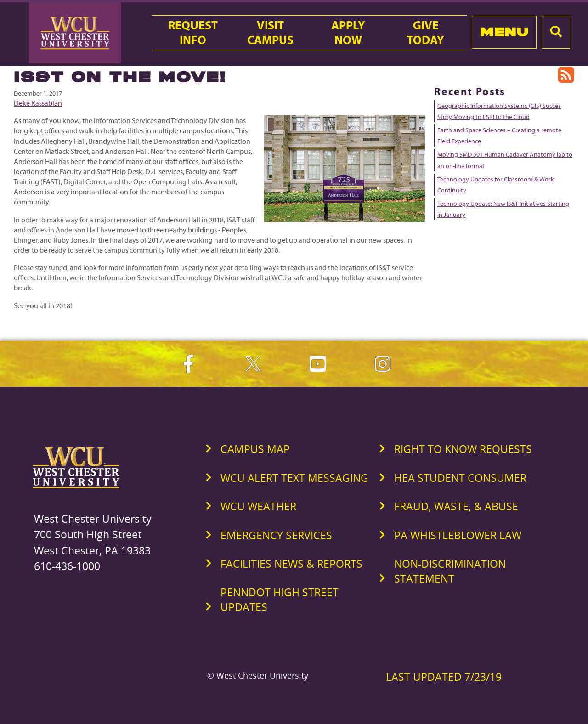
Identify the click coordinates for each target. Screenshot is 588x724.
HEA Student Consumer (460, 478)
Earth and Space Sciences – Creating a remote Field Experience (499, 136)
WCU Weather (258, 506)
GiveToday (426, 33)
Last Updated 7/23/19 (444, 677)
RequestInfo (193, 33)
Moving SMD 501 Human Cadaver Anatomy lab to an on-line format (505, 160)
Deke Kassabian (38, 103)
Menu (504, 32)
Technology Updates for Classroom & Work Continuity (496, 185)
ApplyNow (348, 33)
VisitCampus (270, 33)
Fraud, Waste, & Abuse (456, 506)
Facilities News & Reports (291, 564)
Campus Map (255, 449)
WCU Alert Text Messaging (294, 478)
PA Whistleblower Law (458, 535)
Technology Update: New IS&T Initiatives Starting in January (503, 209)
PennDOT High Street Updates (280, 600)
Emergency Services (276, 535)
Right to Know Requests (463, 449)
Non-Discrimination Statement (450, 571)
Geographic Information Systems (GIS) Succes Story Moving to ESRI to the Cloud (499, 111)
